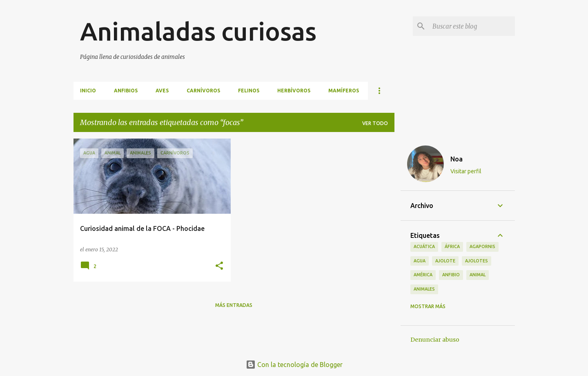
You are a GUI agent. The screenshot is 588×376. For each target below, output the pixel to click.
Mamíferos (344, 91)
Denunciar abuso (435, 340)
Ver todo (375, 123)
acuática (424, 246)
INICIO (88, 91)
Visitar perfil (466, 171)
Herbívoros (294, 91)
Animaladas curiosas (198, 31)
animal (478, 275)
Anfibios (126, 91)
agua (420, 261)
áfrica (452, 246)
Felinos (249, 91)
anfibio (451, 275)
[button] (219, 266)
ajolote (445, 261)
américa (423, 275)
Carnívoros (203, 91)
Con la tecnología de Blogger (294, 365)
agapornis (482, 246)
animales (424, 289)
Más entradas (234, 305)
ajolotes (477, 261)
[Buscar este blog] (472, 26)
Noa (457, 159)
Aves (162, 91)
